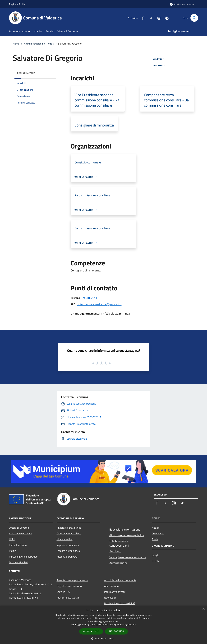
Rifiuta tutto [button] (116, 631)
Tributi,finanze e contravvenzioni (119, 543)
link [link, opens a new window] (134, 625)
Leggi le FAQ (63, 592)
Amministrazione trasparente (120, 580)
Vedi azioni (160, 66)
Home (16, 44)
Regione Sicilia (17, 4)
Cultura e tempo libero (69, 533)
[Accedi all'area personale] (182, 4)
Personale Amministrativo (23, 557)
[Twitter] (150, 18)
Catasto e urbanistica (68, 551)
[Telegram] (166, 18)
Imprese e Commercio (68, 545)
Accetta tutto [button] (91, 631)
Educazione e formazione (125, 529)
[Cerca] (194, 18)
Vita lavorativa (65, 539)
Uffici (12, 539)
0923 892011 (89, 298)
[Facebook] (142, 18)
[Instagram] (158, 18)
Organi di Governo (19, 528)
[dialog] (103, 625)
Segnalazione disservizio (70, 586)
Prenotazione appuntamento (72, 580)
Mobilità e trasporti (67, 557)
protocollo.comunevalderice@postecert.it (99, 304)
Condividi (160, 59)
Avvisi (155, 539)
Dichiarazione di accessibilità (120, 603)
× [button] (203, 609)
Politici (51, 44)
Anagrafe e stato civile (69, 528)
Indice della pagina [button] (26, 73)
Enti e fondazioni (18, 545)
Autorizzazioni (118, 563)
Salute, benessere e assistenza (128, 557)
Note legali (110, 598)
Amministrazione (33, 44)
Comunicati (158, 533)
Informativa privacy (115, 592)
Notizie (156, 528)
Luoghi (156, 555)
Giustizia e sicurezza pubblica (127, 535)
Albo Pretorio (111, 586)
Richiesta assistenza (68, 598)
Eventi (155, 561)
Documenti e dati (18, 562)
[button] (104, 639)
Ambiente (115, 551)
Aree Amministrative (20, 533)
